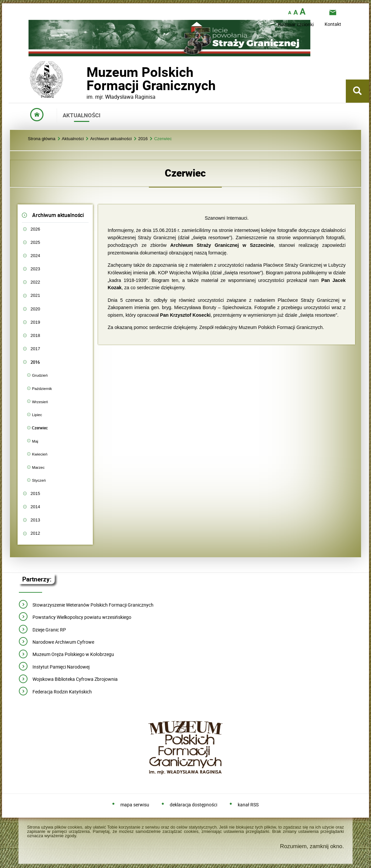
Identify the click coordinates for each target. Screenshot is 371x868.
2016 (143, 139)
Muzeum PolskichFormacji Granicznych (87, 79)
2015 (35, 493)
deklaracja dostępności (193, 805)
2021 (35, 295)
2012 (35, 533)
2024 (35, 256)
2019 (35, 322)
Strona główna (42, 139)
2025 (35, 242)
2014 (35, 507)
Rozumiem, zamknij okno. (312, 846)
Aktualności (73, 139)
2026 (35, 229)
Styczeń (39, 480)
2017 (35, 349)
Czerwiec (163, 139)
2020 (35, 309)
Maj (35, 441)
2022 (35, 282)
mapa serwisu (135, 805)
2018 (35, 335)
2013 (35, 520)
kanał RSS (248, 805)
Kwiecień (40, 454)
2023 (35, 269)
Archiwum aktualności (111, 139)
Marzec (38, 467)
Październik (42, 388)
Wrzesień (40, 402)
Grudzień (40, 375)
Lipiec (37, 415)
